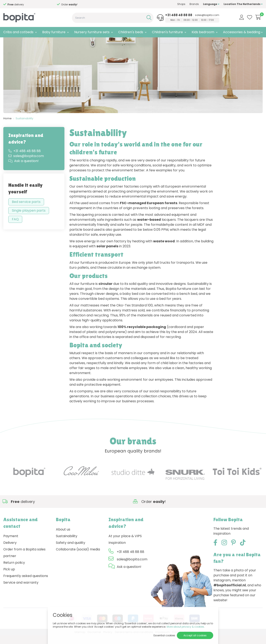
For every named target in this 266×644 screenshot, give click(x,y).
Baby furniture (54, 32)
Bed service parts (26, 210)
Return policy (14, 571)
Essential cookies (164, 635)
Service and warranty (21, 591)
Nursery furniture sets (92, 32)
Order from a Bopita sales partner (24, 561)
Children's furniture (167, 32)
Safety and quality (71, 551)
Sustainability (24, 127)
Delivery (10, 551)
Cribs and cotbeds (18, 32)
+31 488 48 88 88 (179, 15)
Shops (181, 4)
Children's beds (131, 32)
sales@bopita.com (207, 15)
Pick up (9, 578)
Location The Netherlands (243, 4)
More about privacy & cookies (185, 627)
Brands (194, 4)
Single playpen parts (29, 219)
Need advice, (17, 4)
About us (63, 538)
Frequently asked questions (26, 584)
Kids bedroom (203, 32)
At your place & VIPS (125, 545)
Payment (11, 545)
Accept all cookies (195, 635)
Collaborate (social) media (78, 558)
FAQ (15, 228)
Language (211, 4)
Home (7, 127)
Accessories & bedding (242, 32)
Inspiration (117, 551)
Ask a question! (23, 170)
